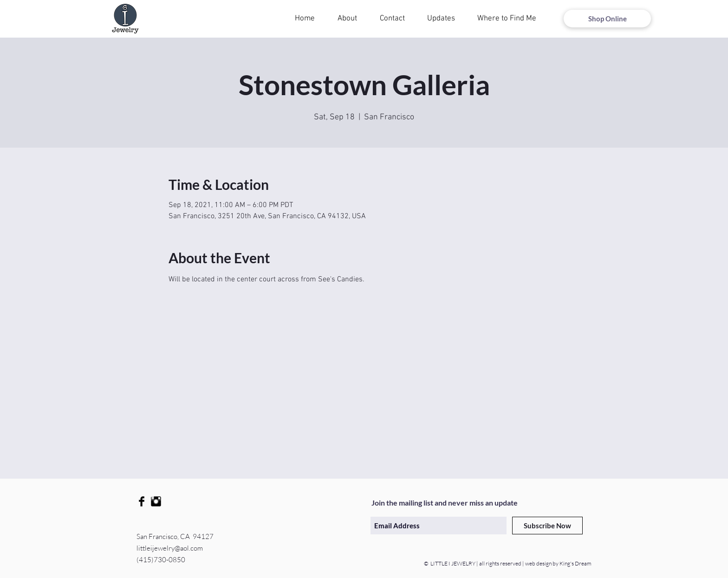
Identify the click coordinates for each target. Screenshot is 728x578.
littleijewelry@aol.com (170, 548)
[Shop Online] (607, 19)
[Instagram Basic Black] (156, 501)
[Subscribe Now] (547, 526)
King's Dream (575, 563)
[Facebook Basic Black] (142, 501)
